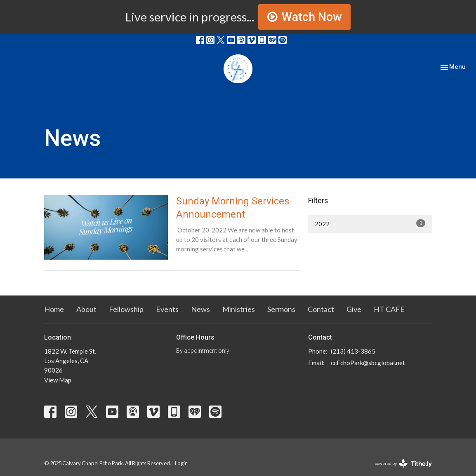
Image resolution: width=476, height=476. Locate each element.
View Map (58, 380)
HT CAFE (389, 309)
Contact (321, 309)
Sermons (281, 309)
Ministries (239, 309)
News (200, 309)
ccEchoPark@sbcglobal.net (368, 363)
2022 (370, 223)
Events (167, 309)
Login (181, 463)
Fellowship (126, 309)
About (86, 309)
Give (354, 309)
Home (54, 309)
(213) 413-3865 (353, 351)
